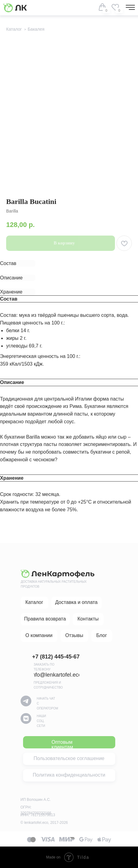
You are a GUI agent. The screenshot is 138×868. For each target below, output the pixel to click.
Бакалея (36, 29)
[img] (115, 7)
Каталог (14, 29)
